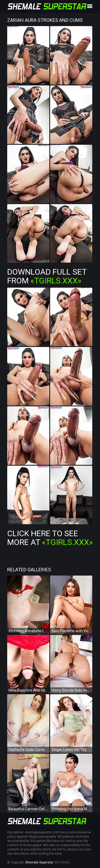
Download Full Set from (47, 276)
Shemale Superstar (39, 862)
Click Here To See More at (50, 538)
